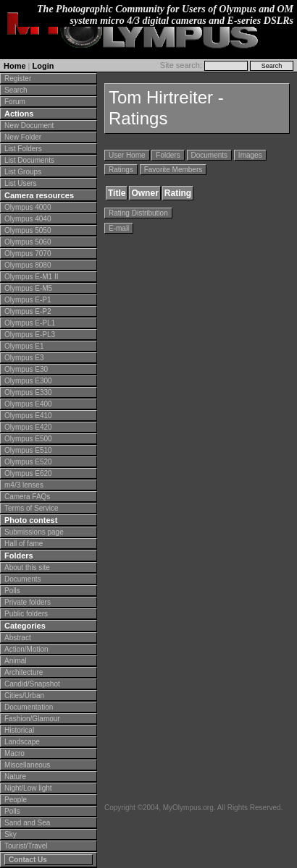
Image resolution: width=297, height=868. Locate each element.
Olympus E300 (28, 381)
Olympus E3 (24, 358)
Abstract (18, 638)
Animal (16, 661)
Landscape (22, 742)
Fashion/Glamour (32, 719)
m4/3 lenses (24, 485)
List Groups (23, 172)
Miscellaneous (27, 765)
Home (15, 66)
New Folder (23, 137)
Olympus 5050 (28, 230)
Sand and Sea (27, 823)
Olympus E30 (26, 369)
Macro (14, 753)
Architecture (24, 672)
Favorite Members (173, 170)
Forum (15, 102)
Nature (15, 776)
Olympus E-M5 (28, 288)
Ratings (121, 170)
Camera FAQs (27, 497)
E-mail (119, 228)
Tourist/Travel (26, 846)
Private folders (28, 602)
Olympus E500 (28, 439)
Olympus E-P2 (28, 311)
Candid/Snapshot (32, 684)
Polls (12, 591)
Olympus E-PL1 (30, 323)
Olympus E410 (28, 416)
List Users (20, 183)
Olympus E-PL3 (30, 335)
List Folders (23, 149)
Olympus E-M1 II (31, 277)
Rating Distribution (138, 213)
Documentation (29, 707)
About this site (27, 567)
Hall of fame (24, 544)
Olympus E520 (28, 462)
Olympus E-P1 (28, 300)
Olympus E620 (28, 473)
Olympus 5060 (28, 242)
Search (16, 90)
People (16, 800)
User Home (127, 155)
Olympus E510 (28, 450)
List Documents (29, 160)
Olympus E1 (24, 346)
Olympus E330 (28, 392)
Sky (11, 834)
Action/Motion (26, 649)
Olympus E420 (28, 427)
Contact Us (28, 860)
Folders (168, 155)
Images (250, 155)
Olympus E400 (28, 404)
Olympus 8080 (28, 265)
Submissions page (34, 532)
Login (43, 66)
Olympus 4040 (28, 219)
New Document (29, 125)
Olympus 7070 (28, 254)
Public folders (26, 614)
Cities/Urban (24, 695)
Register (18, 78)
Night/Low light (28, 788)
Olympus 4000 (28, 207)
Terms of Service (31, 508)
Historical (19, 730)
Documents (23, 579)
